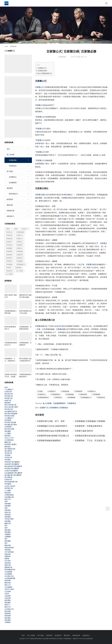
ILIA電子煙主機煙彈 (11, 471)
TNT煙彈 (8, 455)
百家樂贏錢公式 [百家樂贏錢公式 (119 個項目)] (21, 264)
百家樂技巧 (52, 391)
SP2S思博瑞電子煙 (11, 482)
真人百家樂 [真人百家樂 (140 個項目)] (20, 271)
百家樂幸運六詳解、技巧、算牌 (51, 421)
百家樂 (38, 81)
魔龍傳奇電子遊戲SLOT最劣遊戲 (25, 296)
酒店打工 (8, 605)
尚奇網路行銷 (9, 497)
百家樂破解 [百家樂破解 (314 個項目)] (20, 251)
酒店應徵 (8, 532)
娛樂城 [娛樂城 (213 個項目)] (8, 229)
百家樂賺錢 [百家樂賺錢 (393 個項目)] (20, 261)
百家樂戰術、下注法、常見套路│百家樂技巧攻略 (91, 441)
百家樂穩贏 (70, 394)
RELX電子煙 (9, 394)
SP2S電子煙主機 (10, 422)
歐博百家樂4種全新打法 (10, 328)
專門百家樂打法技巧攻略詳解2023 (25, 360)
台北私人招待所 (10, 486)
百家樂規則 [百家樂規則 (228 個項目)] (20, 258)
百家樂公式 (40, 87)
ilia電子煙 (8, 400)
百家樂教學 (79, 391)
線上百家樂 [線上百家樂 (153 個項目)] (9, 274)
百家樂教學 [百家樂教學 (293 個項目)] (20, 245)
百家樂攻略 (62, 57)
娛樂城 (7, 559)
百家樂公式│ (42, 68)
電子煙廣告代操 (10, 449)
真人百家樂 (11, 155)
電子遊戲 (10, 171)
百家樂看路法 (56, 394)
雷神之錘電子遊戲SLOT (11, 296)
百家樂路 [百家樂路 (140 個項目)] (9, 268)
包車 (6, 501)
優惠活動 (10, 205)
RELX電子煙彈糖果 (11, 414)
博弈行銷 (8, 565)
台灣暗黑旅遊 (9, 495)
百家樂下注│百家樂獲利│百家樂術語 (54, 408)
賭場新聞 (10, 199)
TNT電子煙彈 (9, 519)
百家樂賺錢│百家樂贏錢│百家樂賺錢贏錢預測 (91, 421)
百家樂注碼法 (43, 71)
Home (6, 46)
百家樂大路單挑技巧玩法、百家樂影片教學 (11, 376)
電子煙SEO (8, 451)
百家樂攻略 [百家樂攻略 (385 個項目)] (9, 245)
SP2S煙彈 (8, 420)
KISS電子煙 (8, 398)
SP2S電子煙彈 (9, 416)
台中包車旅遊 (9, 552)
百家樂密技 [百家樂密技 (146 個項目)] (9, 235)
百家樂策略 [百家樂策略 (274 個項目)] (9, 255)
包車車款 (8, 510)
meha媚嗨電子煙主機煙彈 (13, 473)
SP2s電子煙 (9, 409)
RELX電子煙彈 (9, 429)
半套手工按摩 (9, 589)
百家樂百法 (42, 394)
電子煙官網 (8, 477)
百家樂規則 (58, 397)
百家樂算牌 (83, 394)
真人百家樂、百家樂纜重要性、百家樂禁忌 (59, 403)
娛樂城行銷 (8, 567)
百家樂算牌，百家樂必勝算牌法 (89, 426)
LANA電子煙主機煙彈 (12, 464)
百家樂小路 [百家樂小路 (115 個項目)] (20, 235)
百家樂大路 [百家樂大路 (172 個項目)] (9, 232)
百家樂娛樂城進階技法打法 (11, 344)
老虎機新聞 (13, 183)
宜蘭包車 (8, 556)
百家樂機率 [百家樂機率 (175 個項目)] (9, 248)
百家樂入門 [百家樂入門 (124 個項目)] (25, 229)
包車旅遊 (8, 515)
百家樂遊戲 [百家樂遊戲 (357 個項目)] (18, 268)
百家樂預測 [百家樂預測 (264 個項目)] (9, 271)
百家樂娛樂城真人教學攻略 (11, 312)
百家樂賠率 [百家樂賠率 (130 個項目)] (9, 261)
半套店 (7, 594)
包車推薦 (8, 504)
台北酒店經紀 (9, 440)
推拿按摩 (8, 493)
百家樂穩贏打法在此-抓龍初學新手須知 (53, 426)
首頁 (8, 149)
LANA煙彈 (8, 427)
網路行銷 (8, 442)
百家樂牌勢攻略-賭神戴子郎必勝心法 (53, 436)
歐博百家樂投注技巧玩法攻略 (25, 312)
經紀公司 (8, 499)
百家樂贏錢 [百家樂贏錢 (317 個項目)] (9, 264)
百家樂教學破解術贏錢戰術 (49, 441)
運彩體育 (10, 188)
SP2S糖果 (8, 484)
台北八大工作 (9, 438)
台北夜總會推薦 (10, 578)
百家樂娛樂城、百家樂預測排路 (25, 328)
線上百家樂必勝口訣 (45, 73)
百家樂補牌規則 (43, 397)
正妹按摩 (8, 596)
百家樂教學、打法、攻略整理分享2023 (11, 360)
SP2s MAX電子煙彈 (11, 407)
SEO (6, 526)
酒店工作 (8, 585)
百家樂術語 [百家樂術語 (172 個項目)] (9, 258)
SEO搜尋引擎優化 (11, 444)
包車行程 (8, 512)
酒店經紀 (8, 436)
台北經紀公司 (9, 609)
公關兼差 (8, 534)
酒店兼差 (8, 530)
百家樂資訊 (13, 166)
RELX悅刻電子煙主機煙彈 (13, 466)
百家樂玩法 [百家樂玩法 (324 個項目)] (20, 248)
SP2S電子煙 (9, 396)
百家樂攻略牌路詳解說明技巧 (25, 376)
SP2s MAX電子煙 (10, 405)
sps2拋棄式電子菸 (11, 411)
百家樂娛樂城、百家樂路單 (25, 344)
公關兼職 (8, 537)
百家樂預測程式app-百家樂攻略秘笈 (53, 431)
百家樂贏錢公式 (86, 397)
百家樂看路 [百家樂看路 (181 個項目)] (9, 251)
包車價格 (8, 506)
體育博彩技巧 (13, 194)
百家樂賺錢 (71, 397)
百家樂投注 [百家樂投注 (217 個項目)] (20, 242)
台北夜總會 (8, 572)
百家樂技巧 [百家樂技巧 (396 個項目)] (9, 242)
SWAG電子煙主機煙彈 (12, 462)
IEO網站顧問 (89, 639)
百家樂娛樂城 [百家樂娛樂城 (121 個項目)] (20, 232)
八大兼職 (8, 433)
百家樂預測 (101, 397)
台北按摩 (8, 591)
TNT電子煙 (8, 453)
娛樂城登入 (11, 216)
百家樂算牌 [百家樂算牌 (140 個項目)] (20, 255)
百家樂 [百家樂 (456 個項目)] (16, 229)
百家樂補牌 (96, 394)
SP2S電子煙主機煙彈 (12, 469)
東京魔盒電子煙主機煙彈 (13, 475)
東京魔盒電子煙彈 (11, 425)
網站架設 (8, 447)
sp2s (6, 387)
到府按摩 (8, 616)
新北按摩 (8, 611)
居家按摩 (8, 613)
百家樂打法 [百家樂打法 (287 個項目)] (20, 239)
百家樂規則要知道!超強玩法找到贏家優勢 (91, 436)
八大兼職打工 (9, 389)
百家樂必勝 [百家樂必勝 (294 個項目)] (9, 239)
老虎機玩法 (13, 177)
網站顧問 (8, 403)
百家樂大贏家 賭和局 (84, 431)
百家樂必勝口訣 (41, 326)
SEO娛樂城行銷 (10, 570)
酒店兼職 (8, 431)
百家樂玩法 (92, 391)
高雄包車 (8, 554)
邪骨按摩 (8, 581)
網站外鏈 (8, 545)
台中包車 (8, 561)
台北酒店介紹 (9, 576)
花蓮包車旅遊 (9, 548)
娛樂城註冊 (11, 211)
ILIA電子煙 (8, 392)
